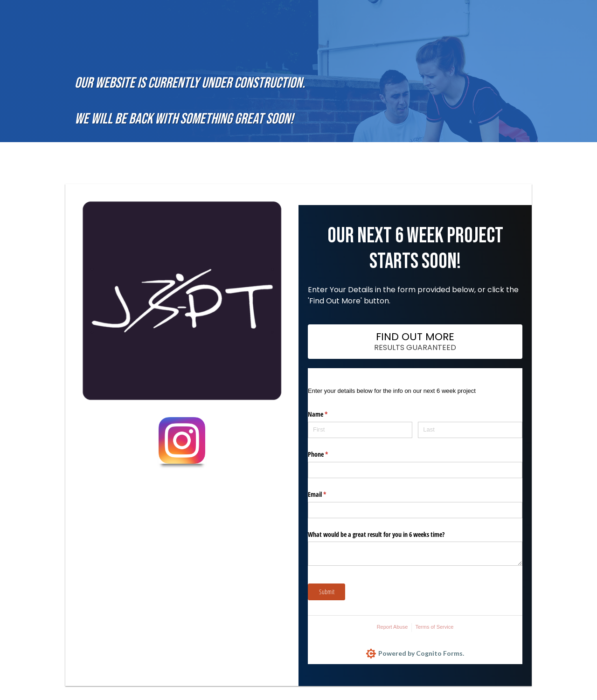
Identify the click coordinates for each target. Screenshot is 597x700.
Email (328, 494)
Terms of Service (434, 627)
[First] (360, 430)
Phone (329, 454)
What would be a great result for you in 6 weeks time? (376, 534)
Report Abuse (392, 627)
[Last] (470, 430)
